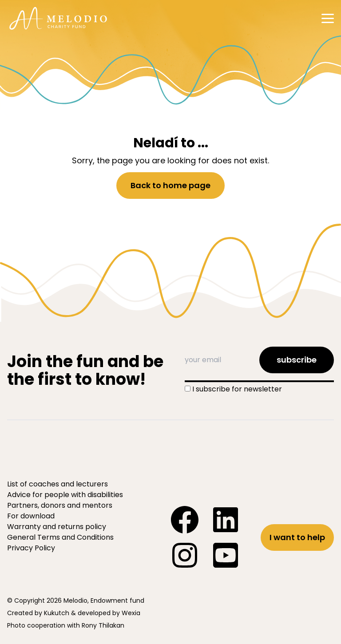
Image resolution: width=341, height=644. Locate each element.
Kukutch (57, 613)
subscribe (297, 360)
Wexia (131, 613)
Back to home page (170, 185)
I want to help (297, 537)
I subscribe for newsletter (237, 389)
